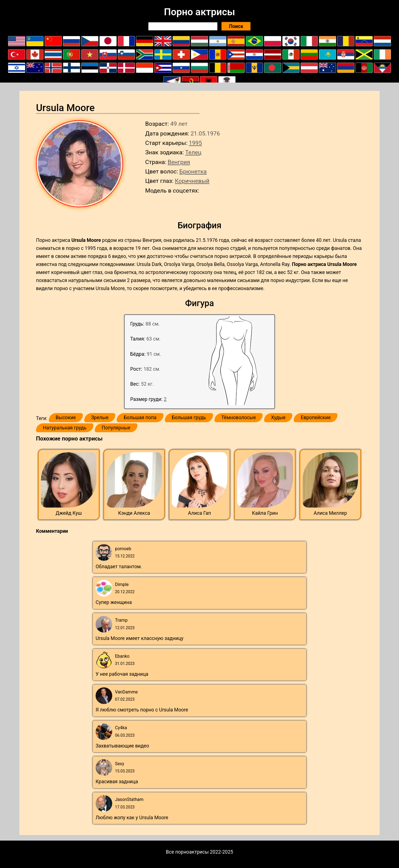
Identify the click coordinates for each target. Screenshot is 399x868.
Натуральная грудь (65, 428)
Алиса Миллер (330, 513)
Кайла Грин (265, 513)
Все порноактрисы (187, 852)
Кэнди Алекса (134, 513)
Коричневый (192, 181)
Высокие (66, 418)
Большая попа (140, 418)
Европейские (316, 418)
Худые (278, 418)
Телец (193, 152)
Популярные (116, 428)
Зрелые (100, 418)
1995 (195, 143)
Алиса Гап (200, 513)
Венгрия (179, 162)
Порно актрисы (199, 12)
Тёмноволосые (239, 418)
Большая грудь (189, 418)
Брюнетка (193, 171)
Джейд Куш (69, 513)
